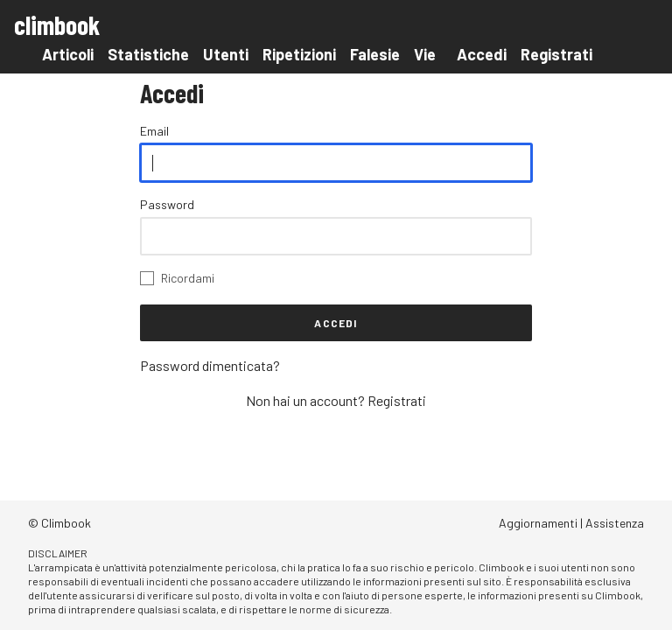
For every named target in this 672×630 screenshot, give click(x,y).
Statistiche (148, 54)
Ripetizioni (299, 54)
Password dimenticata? (210, 365)
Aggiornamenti (538, 523)
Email (154, 131)
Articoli (68, 54)
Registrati (556, 54)
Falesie (375, 54)
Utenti (226, 54)
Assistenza (615, 523)
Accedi (482, 54)
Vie (425, 54)
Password (167, 204)
